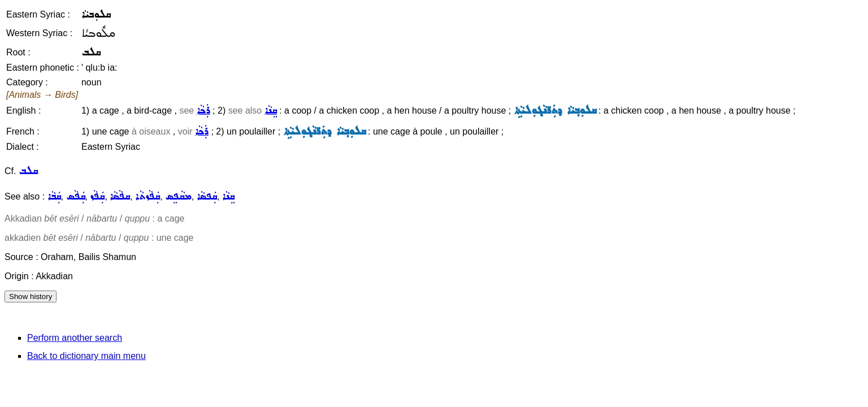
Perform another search (75, 338)
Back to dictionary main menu (86, 356)
